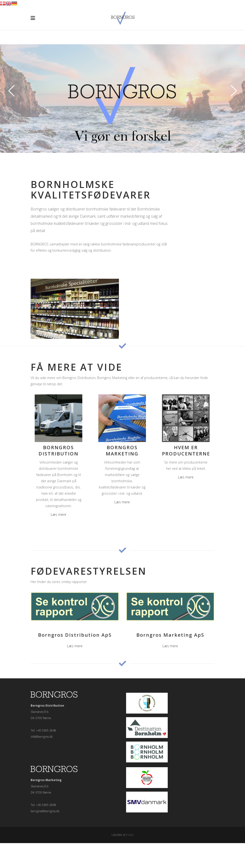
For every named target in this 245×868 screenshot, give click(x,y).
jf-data (130, 835)
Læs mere (58, 514)
